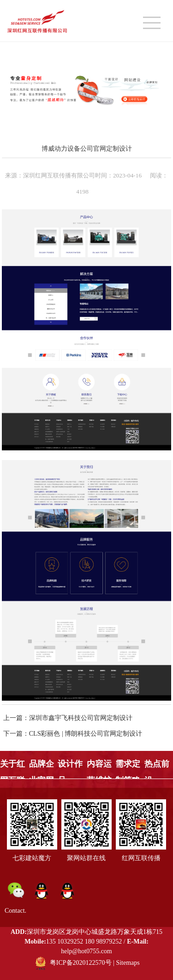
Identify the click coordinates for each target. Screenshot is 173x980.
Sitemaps (128, 963)
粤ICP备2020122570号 (81, 963)
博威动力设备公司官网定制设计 (87, 148)
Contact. (15, 911)
